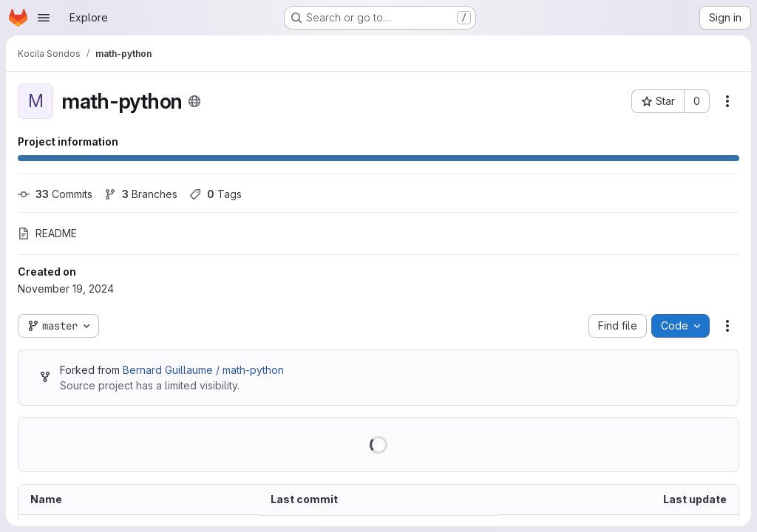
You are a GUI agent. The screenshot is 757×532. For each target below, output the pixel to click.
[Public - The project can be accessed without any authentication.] (194, 101)
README (47, 233)
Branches (141, 194)
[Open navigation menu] (44, 18)
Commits (55, 194)
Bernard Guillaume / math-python (203, 370)
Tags (215, 194)
